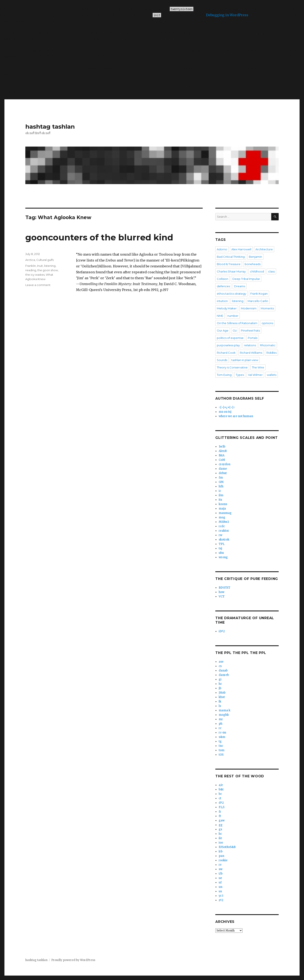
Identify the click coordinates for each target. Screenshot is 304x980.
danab (223, 671)
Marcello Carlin (258, 301)
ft (220, 816)
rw (221, 535)
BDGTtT (225, 588)
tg (220, 741)
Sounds (222, 360)
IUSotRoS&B (227, 847)
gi (220, 679)
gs (220, 829)
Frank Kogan (259, 294)
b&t (221, 789)
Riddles (271, 353)
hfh (221, 486)
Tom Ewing (224, 375)
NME (220, 316)
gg (221, 825)
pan (221, 856)
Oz (235, 330)
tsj (220, 548)
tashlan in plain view (245, 360)
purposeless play (228, 345)
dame (223, 469)
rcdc (222, 526)
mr (221, 719)
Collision (223, 279)
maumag (225, 513)
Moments (267, 308)
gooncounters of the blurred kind (99, 237)
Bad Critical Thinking (231, 257)
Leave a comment (38, 285)
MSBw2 (224, 522)
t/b (221, 874)
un (221, 887)
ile (220, 838)
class (271, 271)
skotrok (224, 540)
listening (50, 266)
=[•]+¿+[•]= (227, 407)
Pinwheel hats (250, 330)
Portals (253, 338)
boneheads (253, 264)
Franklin (31, 266)
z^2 (221, 900)
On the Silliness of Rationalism (237, 323)
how (222, 592)
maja (222, 509)
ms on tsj (225, 412)
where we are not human (236, 416)
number (233, 316)
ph (221, 724)
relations (250, 345)
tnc (221, 746)
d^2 (221, 803)
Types (240, 375)
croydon (225, 464)
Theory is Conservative (232, 367)
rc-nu (222, 733)
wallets (272, 375)
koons (223, 504)
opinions (267, 323)
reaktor (224, 531)
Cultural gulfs (45, 260)
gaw (222, 820)
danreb (224, 675)
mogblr (224, 715)
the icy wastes (35, 275)
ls (220, 706)
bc (220, 794)
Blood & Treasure (229, 264)
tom (222, 750)
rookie (223, 860)
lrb (221, 851)
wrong (223, 557)
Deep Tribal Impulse (246, 279)
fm (221, 478)
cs (220, 666)
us (220, 891)
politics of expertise (230, 338)
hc (220, 684)
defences (223, 286)
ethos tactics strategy (231, 294)
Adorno (222, 249)
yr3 (221, 896)
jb (220, 688)
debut (223, 473)
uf (220, 882)
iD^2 (222, 631)
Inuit (40, 266)
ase (221, 662)
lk (220, 702)
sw (221, 869)
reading (31, 270)
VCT (222, 596)
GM (221, 482)
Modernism (249, 308)
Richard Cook (226, 353)
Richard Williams (251, 353)
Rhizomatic (268, 345)
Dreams (240, 286)
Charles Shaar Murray (231, 271)
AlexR (223, 451)
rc (220, 728)
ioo (221, 843)
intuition (222, 301)
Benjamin (255, 257)
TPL (222, 544)
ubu (221, 553)
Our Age (223, 330)
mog (222, 517)
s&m (222, 737)
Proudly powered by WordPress (73, 960)
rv (220, 865)
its (220, 500)
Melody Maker (227, 308)
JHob (222, 693)
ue (220, 878)
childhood (257, 271)
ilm (221, 495)
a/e (221, 785)
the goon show (48, 270)
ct (220, 798)
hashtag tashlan (50, 127)
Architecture (264, 249)
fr (220, 812)
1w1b (222, 447)
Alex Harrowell (241, 249)
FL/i (222, 807)
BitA (222, 455)
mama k (225, 710)
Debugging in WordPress (227, 15)
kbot (222, 697)
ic (220, 491)
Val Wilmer (255, 375)
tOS (221, 755)
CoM (222, 460)
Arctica (30, 260)
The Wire (258, 367)
